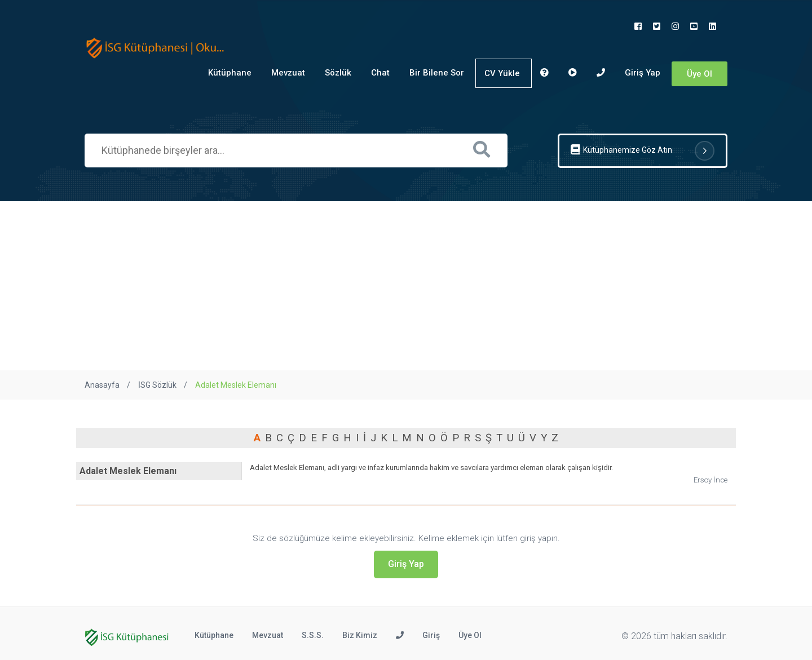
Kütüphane (230, 73)
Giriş (431, 635)
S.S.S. (313, 635)
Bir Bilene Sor (437, 73)
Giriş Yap (643, 73)
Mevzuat (288, 73)
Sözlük (338, 73)
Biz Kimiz (360, 635)
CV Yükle (502, 73)
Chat (380, 73)
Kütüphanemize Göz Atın (643, 151)
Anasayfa (102, 385)
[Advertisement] (406, 286)
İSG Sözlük (157, 385)
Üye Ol (700, 74)
